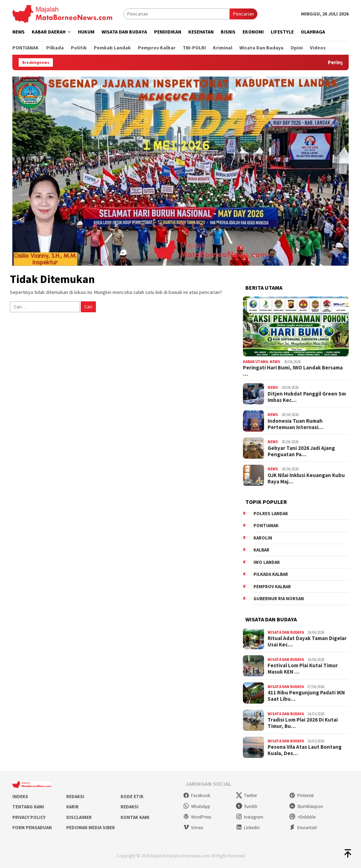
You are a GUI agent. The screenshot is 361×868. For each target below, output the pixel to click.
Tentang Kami (28, 807)
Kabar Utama (255, 362)
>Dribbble (302, 817)
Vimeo (193, 828)
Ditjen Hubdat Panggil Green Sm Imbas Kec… (307, 397)
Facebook (197, 795)
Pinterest (301, 795)
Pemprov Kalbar (272, 587)
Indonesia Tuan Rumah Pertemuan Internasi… (295, 424)
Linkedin (248, 828)
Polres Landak (271, 514)
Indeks (20, 797)
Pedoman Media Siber (91, 828)
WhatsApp (197, 806)
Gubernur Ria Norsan (279, 599)
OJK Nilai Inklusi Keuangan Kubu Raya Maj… (306, 478)
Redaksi (75, 797)
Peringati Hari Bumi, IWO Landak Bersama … (293, 371)
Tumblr (247, 806)
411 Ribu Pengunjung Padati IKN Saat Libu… (306, 696)
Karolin (263, 538)
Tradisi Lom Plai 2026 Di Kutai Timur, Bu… (303, 723)
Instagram (250, 817)
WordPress (197, 817)
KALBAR (261, 550)
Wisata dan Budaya (286, 632)
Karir (72, 807)
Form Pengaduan (32, 828)
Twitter (246, 795)
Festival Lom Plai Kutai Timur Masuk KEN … (303, 669)
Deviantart (303, 828)
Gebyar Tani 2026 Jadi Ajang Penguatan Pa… (301, 451)
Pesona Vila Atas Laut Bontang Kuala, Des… (305, 750)
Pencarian (243, 14)
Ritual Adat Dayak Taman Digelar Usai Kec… (307, 641)
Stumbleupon (306, 806)
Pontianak (266, 526)
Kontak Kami (135, 817)
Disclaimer (79, 817)
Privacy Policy (29, 817)
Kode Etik (132, 797)
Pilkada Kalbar (271, 574)
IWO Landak (267, 562)
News (275, 362)
